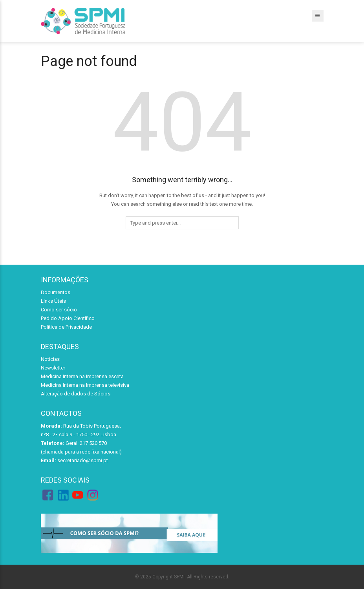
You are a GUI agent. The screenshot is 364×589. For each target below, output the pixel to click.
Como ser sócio (59, 310)
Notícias (50, 359)
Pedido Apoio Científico (68, 318)
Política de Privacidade (66, 327)
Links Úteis (53, 301)
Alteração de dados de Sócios (76, 394)
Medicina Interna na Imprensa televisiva (85, 385)
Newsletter (53, 368)
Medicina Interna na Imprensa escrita (82, 376)
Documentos (56, 292)
